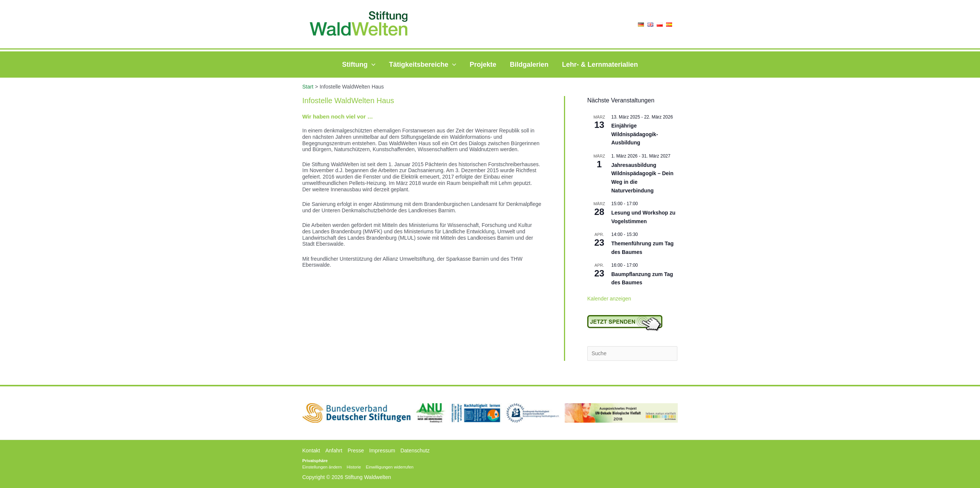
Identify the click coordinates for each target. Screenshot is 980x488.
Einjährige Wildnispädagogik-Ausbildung (635, 134)
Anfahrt (334, 450)
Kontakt (311, 450)
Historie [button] (354, 467)
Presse (356, 450)
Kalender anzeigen (609, 299)
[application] (372, 65)
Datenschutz (415, 450)
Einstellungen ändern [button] (322, 467)
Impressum (382, 450)
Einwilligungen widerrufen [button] (390, 467)
